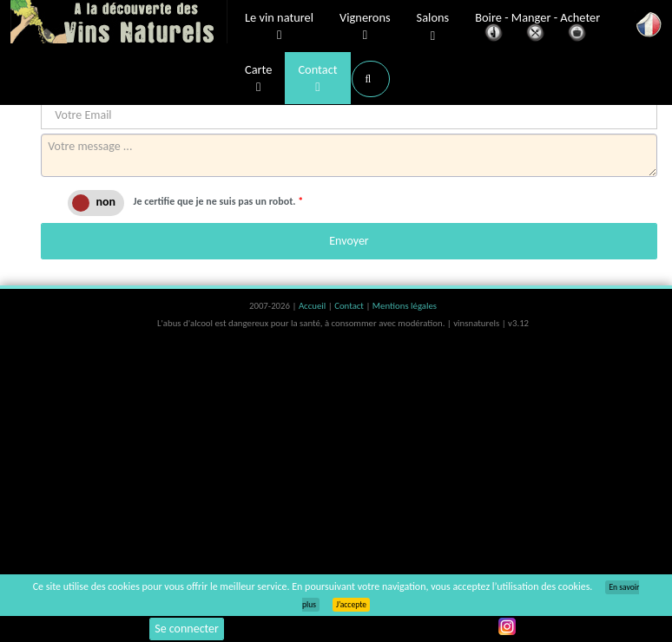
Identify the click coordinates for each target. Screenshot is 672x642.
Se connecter (187, 629)
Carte (258, 79)
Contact (317, 79)
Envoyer (349, 241)
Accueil (313, 306)
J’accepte (351, 605)
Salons (433, 27)
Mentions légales (405, 306)
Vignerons (365, 27)
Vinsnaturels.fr (119, 23)
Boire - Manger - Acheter (537, 28)
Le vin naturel (279, 27)
